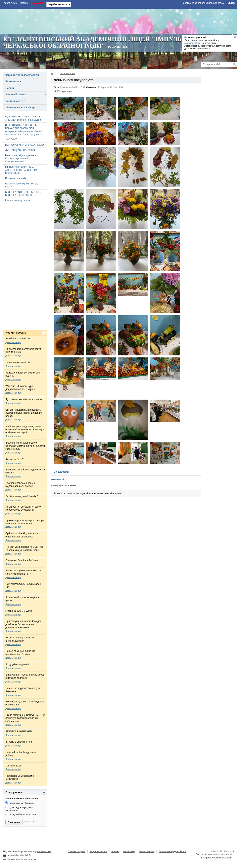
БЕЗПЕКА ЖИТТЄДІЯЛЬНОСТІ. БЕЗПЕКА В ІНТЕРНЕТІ (23, 194)
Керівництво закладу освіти (22, 75)
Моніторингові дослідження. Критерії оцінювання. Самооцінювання (21, 158)
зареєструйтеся (192, 43)
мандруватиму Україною (20, 803)
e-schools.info (44, 851)
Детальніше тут (13, 342)
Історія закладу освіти (17, 200)
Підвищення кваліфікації (20, 108)
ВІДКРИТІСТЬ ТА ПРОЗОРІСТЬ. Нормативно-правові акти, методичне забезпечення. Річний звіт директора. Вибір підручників (24, 130)
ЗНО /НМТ (11, 139)
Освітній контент (15, 101)
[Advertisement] (118, 21)
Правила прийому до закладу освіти (22, 185)
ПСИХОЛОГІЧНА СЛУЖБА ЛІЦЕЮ (25, 145)
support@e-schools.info (19, 855)
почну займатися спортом (21, 814)
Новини (10, 88)
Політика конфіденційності (172, 851)
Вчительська (13, 81)
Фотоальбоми (67, 73)
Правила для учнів (16, 178)
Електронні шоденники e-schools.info (214, 854)
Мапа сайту (129, 851)
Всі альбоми (61, 472)
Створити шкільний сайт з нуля (217, 858)
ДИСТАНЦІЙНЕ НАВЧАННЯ (21, 150)
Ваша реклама (147, 851)
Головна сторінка (76, 851)
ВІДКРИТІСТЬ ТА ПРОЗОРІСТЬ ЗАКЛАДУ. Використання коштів (23, 118)
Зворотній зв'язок (16, 95)
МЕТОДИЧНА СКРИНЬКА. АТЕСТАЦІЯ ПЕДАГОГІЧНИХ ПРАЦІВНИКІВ (21, 170)
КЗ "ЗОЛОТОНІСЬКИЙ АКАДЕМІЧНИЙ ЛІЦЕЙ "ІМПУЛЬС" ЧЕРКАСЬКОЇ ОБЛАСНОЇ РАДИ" (96, 42)
